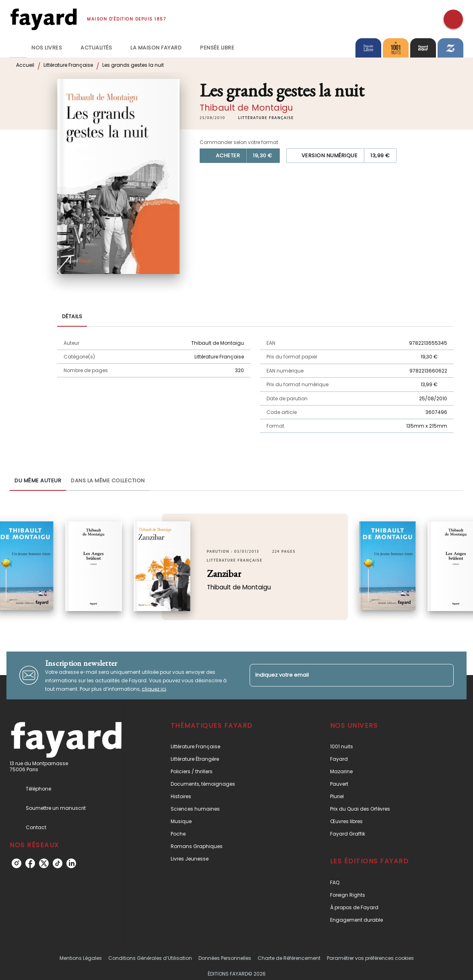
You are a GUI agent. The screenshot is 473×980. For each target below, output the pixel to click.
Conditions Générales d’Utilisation (150, 958)
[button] (266, 118)
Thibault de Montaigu (246, 108)
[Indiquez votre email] (342, 675)
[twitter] (44, 863)
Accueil (25, 65)
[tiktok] (58, 863)
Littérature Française (68, 65)
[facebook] (30, 863)
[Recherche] (453, 19)
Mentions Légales (81, 958)
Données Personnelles (225, 958)
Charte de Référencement (289, 958)
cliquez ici (154, 689)
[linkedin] (71, 863)
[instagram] (17, 863)
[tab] (18, 48)
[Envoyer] (444, 675)
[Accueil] (43, 19)
